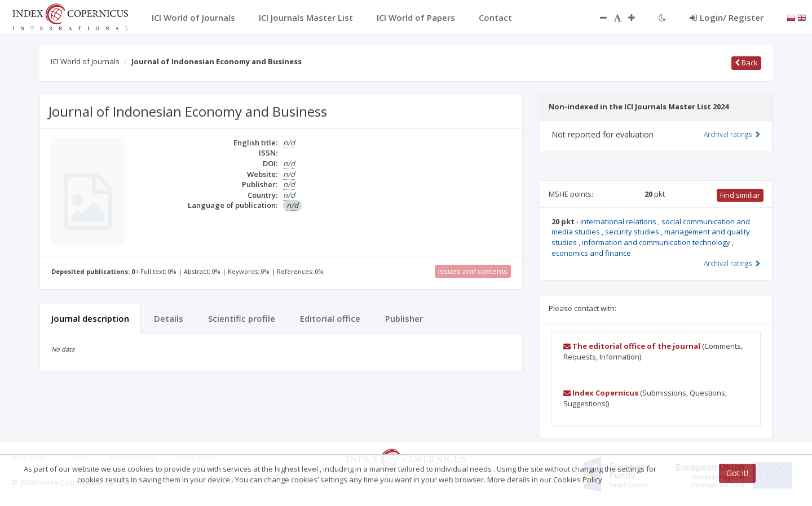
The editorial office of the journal (632, 346)
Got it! (737, 473)
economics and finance (591, 253)
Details (169, 318)
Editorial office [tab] (330, 318)
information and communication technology (657, 242)
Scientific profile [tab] (242, 318)
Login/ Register (727, 17)
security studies (633, 232)
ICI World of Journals (85, 61)
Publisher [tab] (404, 318)
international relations (619, 221)
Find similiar (740, 195)
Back (746, 63)
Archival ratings (732, 134)
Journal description (90, 318)
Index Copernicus (601, 393)
